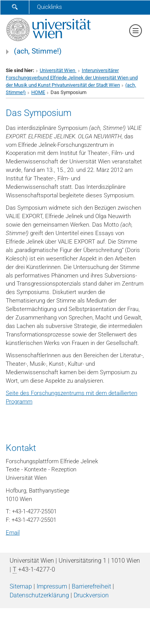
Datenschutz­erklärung (39, 595)
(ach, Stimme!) (38, 51)
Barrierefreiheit (91, 586)
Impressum (52, 586)
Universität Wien (58, 70)
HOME (38, 92)
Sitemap (21, 586)
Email (13, 533)
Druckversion (91, 595)
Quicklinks (50, 7)
